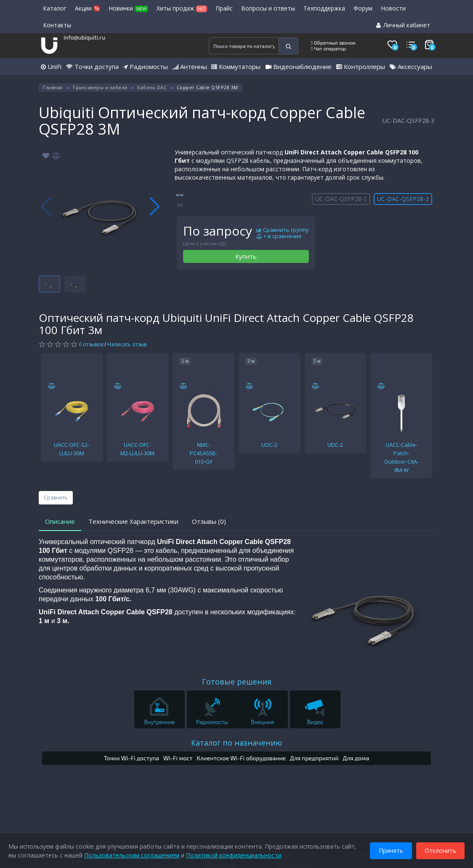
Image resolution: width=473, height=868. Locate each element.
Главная (53, 87)
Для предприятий (314, 758)
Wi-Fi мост (178, 758)
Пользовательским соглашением (132, 855)
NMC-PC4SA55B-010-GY (203, 453)
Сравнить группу (283, 230)
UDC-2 (335, 445)
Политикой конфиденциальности (234, 855)
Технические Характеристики (133, 521)
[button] (155, 207)
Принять (391, 851)
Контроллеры (361, 66)
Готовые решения (237, 682)
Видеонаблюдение (299, 66)
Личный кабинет (403, 25)
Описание (60, 521)
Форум (363, 8)
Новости (393, 8)
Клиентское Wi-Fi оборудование (241, 758)
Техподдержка (324, 8)
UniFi (51, 66)
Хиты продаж (182, 8)
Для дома (356, 758)
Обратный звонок (333, 42)
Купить (246, 256)
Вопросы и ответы (268, 8)
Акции (88, 8)
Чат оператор (328, 48)
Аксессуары (411, 66)
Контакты (57, 25)
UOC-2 (269, 445)
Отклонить (440, 851)
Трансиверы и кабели (100, 87)
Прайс (224, 8)
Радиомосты (146, 66)
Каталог (55, 8)
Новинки (128, 8)
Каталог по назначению (237, 743)
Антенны (190, 66)
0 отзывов (91, 344)
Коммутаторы (236, 66)
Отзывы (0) (209, 521)
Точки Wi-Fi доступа (132, 758)
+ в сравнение (279, 236)
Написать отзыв (127, 344)
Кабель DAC (152, 87)
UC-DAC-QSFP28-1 (341, 199)
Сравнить (56, 498)
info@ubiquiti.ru (84, 37)
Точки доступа (92, 66)
